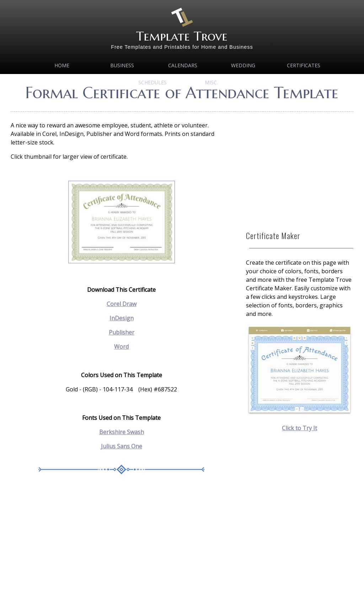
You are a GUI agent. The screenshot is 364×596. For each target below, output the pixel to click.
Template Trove (182, 36)
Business (122, 65)
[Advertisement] (121, 540)
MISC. (211, 82)
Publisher (122, 332)
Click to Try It (299, 428)
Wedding (243, 65)
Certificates (304, 65)
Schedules (152, 82)
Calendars (183, 65)
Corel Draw (122, 304)
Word (121, 347)
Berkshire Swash (122, 432)
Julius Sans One (122, 446)
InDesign (122, 318)
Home (62, 65)
